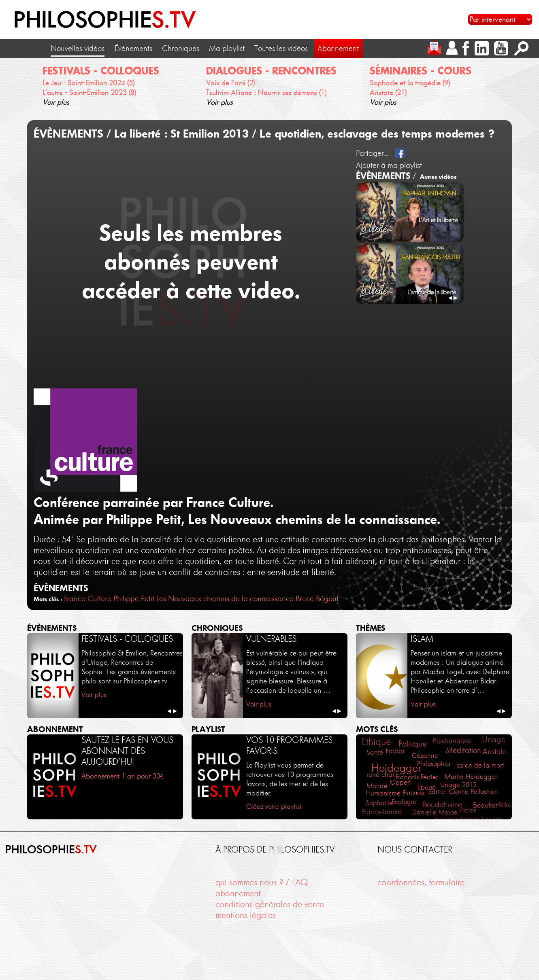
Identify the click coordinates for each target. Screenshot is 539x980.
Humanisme (383, 793)
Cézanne (425, 756)
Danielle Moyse (435, 812)
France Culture (88, 599)
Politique (412, 744)
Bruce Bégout (317, 599)
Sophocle (379, 803)
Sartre (437, 792)
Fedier (395, 751)
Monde (377, 786)
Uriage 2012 (458, 785)
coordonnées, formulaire (421, 882)
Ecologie (404, 802)
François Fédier (417, 777)
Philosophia (434, 764)
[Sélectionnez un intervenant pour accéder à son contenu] (500, 19)
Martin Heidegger (471, 776)
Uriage (494, 739)
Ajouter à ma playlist (389, 165)
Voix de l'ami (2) (230, 83)
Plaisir (468, 810)
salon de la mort (480, 765)
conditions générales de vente (270, 904)
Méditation (463, 750)
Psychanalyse (452, 740)
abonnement (238, 893)
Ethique (376, 742)
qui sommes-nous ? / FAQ (262, 882)
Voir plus (56, 102)
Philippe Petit (134, 599)
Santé (375, 752)
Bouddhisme (442, 805)
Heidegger (396, 768)
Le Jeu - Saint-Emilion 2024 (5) (88, 83)
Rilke (505, 804)
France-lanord (382, 812)
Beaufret (485, 805)
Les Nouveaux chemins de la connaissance (225, 599)
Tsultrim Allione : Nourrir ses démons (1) (266, 92)
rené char (380, 774)
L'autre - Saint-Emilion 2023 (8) (89, 92)
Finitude (414, 793)
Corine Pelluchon (474, 792)
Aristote (495, 752)
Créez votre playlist (274, 806)
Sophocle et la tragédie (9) (410, 83)
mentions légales (246, 915)
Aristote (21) (388, 92)
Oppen (401, 782)
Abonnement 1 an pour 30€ (122, 776)
